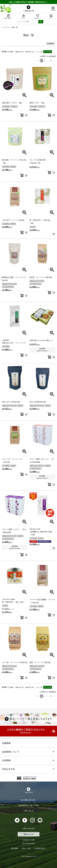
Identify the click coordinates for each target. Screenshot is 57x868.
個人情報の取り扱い (29, 800)
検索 (41, 22)
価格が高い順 (30, 52)
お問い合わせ (29, 811)
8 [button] (51, 61)
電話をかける (29, 834)
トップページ (6, 27)
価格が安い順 (19, 52)
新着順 (11, 52)
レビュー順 (39, 52)
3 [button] (44, 61)
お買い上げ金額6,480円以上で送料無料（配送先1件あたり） (28, 2)
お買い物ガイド (8, 16)
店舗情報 (6, 743)
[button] (35, 61)
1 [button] (39, 61)
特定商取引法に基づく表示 (29, 805)
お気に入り (38, 16)
